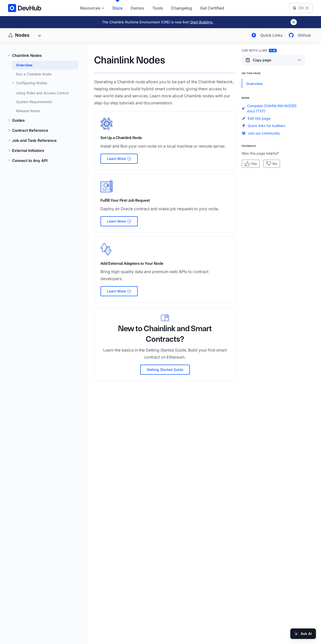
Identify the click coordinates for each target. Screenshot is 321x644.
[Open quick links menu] (266, 35)
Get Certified (212, 8)
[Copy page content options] (273, 60)
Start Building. (202, 22)
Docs (118, 8)
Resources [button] (92, 8)
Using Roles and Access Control (42, 93)
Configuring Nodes (32, 83)
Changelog (182, 8)
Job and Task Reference (34, 140)
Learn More (119, 159)
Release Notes (28, 111)
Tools (158, 8)
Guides (18, 120)
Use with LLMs (259, 50)
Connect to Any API (30, 161)
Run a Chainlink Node (34, 74)
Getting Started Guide (165, 370)
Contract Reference (30, 130)
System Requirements (34, 102)
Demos (137, 8)
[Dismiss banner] (294, 22)
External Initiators (28, 151)
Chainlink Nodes (27, 55)
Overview (24, 65)
